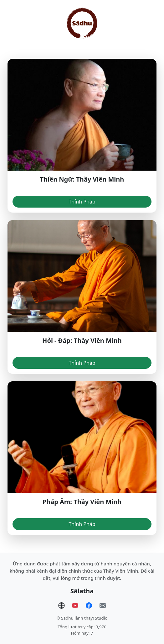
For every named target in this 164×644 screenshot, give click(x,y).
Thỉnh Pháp (82, 202)
